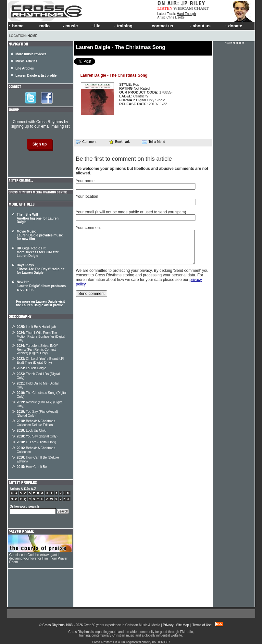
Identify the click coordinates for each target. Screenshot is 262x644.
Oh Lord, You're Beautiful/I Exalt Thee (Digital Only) (40, 361)
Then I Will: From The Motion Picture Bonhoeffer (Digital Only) (41, 336)
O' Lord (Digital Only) (37, 442)
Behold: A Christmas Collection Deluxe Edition (36, 423)
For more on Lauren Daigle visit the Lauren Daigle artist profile (41, 303)
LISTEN (165, 8)
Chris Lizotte (176, 17)
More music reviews (31, 54)
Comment (86, 142)
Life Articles (25, 68)
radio (43, 26)
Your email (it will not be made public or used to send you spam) (131, 212)
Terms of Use (202, 625)
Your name (85, 181)
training (123, 26)
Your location (87, 196)
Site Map (183, 625)
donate (234, 26)
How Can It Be (32, 467)
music (70, 26)
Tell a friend (154, 142)
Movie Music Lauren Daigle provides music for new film (40, 235)
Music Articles (26, 61)
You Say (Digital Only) (37, 436)
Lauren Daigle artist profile (36, 76)
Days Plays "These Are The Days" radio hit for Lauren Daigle (41, 269)
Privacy (168, 625)
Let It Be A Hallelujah (37, 327)
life (95, 26)
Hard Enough (187, 14)
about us (200, 26)
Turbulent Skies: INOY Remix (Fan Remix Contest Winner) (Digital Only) (37, 349)
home (16, 26)
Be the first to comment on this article (124, 159)
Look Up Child (32, 430)
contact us (161, 26)
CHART (201, 8)
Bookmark (119, 142)
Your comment (88, 228)
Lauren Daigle (32, 368)
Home (32, 36)
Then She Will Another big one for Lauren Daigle (38, 218)
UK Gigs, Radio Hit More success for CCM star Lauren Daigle (38, 252)
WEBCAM (183, 8)
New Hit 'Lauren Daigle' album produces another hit (41, 286)
